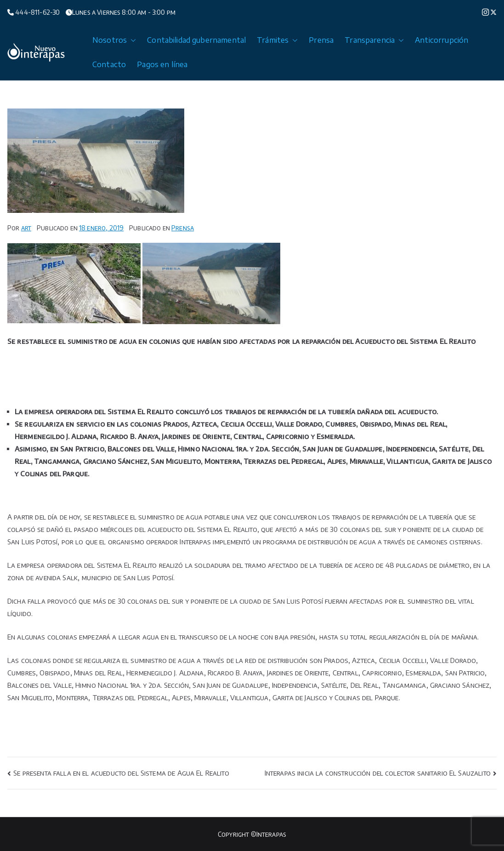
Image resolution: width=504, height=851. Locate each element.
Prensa (321, 40)
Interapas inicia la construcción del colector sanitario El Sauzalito (378, 773)
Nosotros (114, 40)
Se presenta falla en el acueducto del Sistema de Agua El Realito (121, 773)
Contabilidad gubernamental (196, 40)
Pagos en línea (162, 64)
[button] (131, 40)
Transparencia (374, 40)
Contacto (109, 64)
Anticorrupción (442, 40)
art (26, 228)
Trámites (277, 40)
